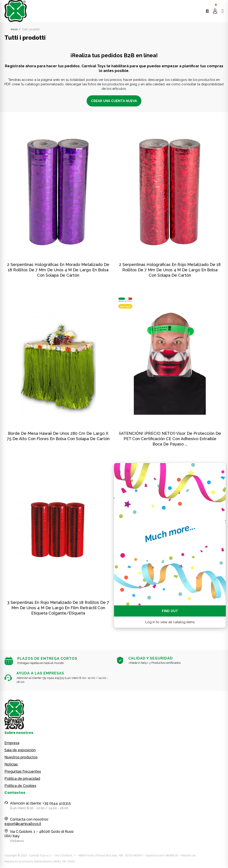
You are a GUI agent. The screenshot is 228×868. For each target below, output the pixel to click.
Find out (170, 611)
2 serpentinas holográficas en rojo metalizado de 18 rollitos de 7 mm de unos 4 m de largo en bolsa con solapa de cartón (170, 270)
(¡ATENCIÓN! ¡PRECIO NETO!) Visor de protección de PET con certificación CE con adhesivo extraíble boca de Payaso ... (170, 439)
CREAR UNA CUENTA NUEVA (114, 101)
